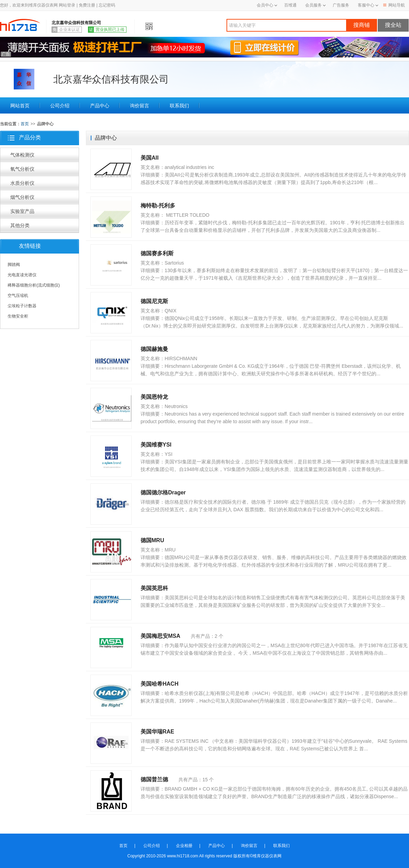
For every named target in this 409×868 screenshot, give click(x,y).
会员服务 (313, 5)
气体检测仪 (22, 155)
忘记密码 (107, 5)
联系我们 (179, 106)
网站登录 (67, 5)
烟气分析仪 (22, 197)
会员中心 (267, 5)
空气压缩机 (18, 296)
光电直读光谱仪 (22, 275)
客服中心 (366, 5)
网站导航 (394, 5)
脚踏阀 (14, 265)
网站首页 (20, 106)
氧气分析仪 (22, 169)
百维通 (290, 5)
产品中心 (100, 106)
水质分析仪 (22, 183)
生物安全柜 (18, 316)
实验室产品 (22, 211)
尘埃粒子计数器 (22, 306)
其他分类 (20, 225)
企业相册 (184, 846)
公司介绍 (60, 106)
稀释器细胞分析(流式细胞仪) (34, 285)
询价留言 (140, 106)
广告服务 (341, 5)
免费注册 (87, 5)
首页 (25, 124)
